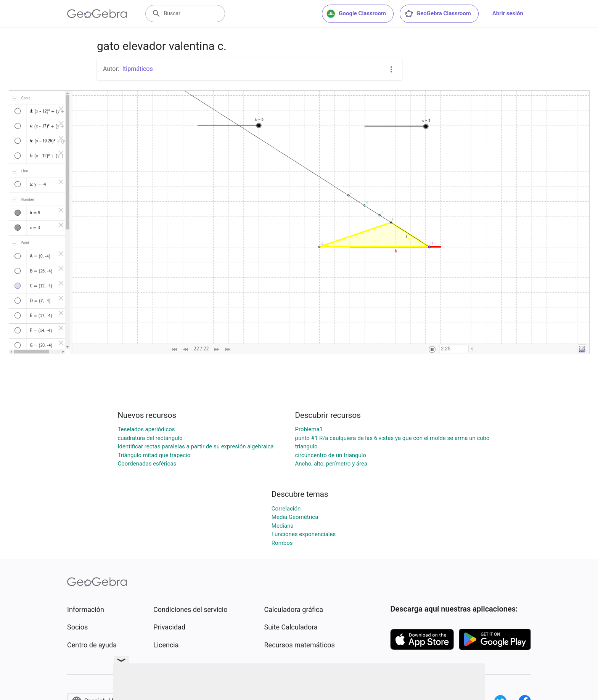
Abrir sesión (508, 13)
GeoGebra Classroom (438, 14)
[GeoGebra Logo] (97, 14)
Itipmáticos (138, 69)
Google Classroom (356, 14)
